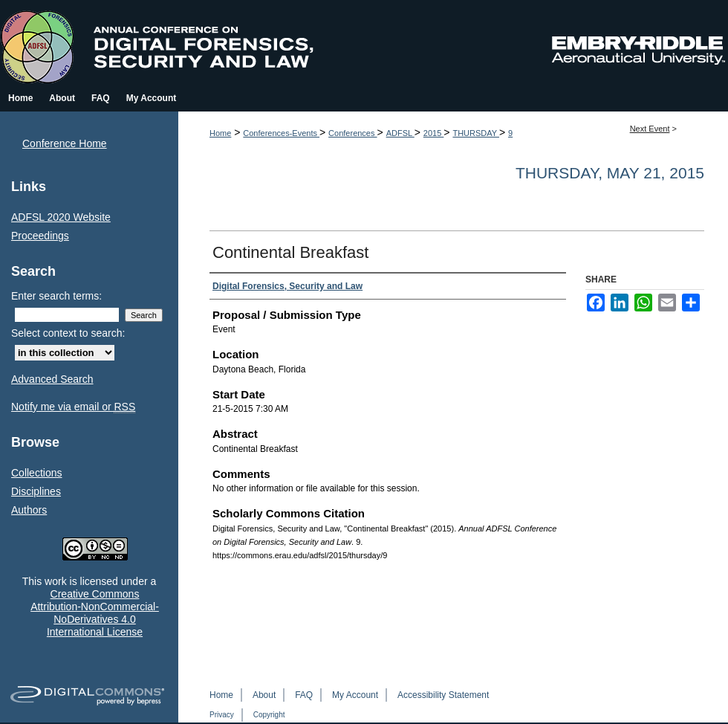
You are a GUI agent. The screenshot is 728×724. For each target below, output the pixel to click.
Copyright (269, 715)
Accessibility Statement (443, 695)
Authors (29, 510)
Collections (36, 473)
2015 (434, 133)
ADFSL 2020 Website (61, 217)
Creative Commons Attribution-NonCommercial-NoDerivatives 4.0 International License (95, 613)
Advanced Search (52, 379)
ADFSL (400, 133)
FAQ (304, 695)
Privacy (222, 715)
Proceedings (40, 236)
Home (220, 133)
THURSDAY (476, 133)
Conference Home (65, 143)
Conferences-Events (281, 133)
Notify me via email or (73, 407)
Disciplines (36, 491)
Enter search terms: (56, 296)
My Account (355, 695)
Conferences (352, 133)
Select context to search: (68, 333)
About (264, 695)
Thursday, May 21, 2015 (610, 173)
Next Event (650, 129)
